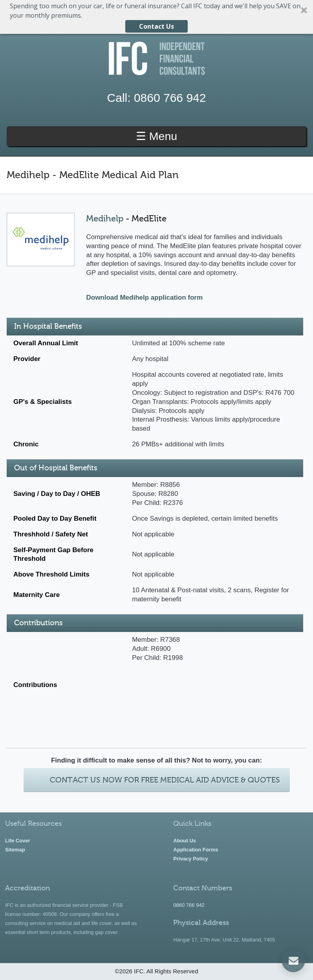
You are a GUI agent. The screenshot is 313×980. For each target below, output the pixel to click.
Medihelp (105, 218)
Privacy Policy (190, 859)
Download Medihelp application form (144, 297)
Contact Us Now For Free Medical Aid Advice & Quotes (165, 780)
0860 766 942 (170, 98)
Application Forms (196, 850)
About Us (185, 841)
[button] (156, 17)
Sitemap (15, 850)
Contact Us (156, 26)
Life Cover (18, 841)
